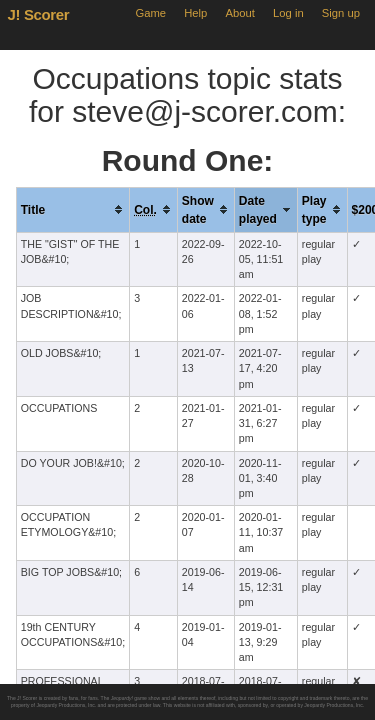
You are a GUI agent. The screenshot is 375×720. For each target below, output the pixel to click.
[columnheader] (72, 209)
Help (195, 13)
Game (150, 13)
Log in (288, 13)
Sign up (341, 13)
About (240, 13)
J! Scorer (39, 14)
